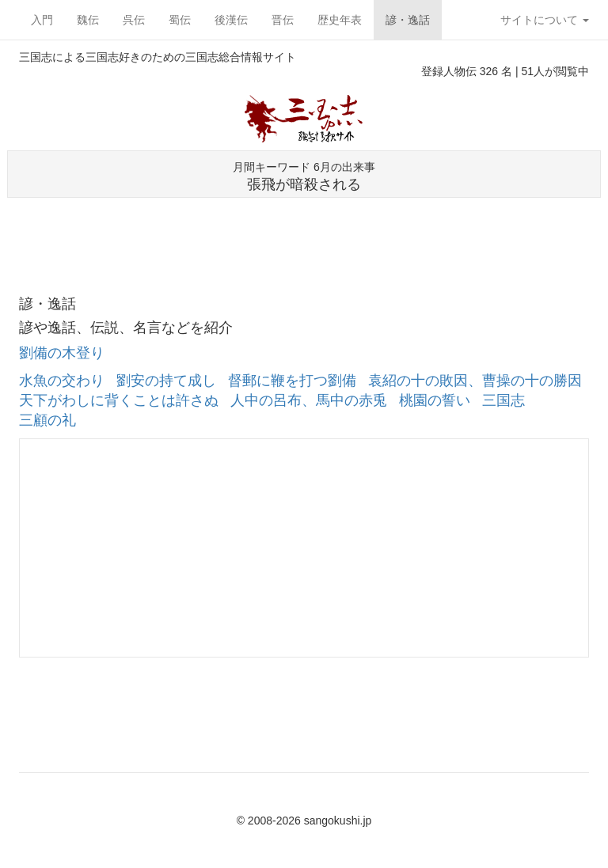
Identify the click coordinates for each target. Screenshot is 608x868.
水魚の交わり (62, 381)
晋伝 (283, 20)
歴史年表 (340, 20)
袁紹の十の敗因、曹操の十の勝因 (475, 381)
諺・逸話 (408, 20)
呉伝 (134, 20)
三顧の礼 (47, 420)
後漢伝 (231, 20)
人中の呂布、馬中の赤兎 (309, 400)
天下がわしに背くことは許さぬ (119, 400)
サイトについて (545, 20)
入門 (42, 20)
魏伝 (88, 20)
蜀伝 (180, 20)
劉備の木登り (62, 353)
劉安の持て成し (166, 381)
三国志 (503, 400)
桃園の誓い (435, 400)
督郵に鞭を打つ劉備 (292, 381)
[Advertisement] (304, 229)
